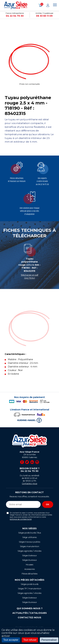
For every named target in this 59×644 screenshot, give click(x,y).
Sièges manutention (30, 546)
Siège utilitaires (29, 537)
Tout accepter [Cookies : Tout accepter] (11, 640)
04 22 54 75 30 (15, 16)
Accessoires (30, 569)
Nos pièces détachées (30, 580)
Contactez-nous (29, 484)
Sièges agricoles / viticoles (29, 551)
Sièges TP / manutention (30, 589)
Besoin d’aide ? (30, 470)
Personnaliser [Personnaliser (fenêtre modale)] (49, 640)
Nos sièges (29, 528)
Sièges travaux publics (29, 542)
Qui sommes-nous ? (30, 608)
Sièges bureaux (29, 560)
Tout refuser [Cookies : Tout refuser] (30, 640)
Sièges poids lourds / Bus (30, 533)
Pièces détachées (30, 574)
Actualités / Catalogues (30, 613)
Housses (29, 565)
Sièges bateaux (29, 555)
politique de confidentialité (21, 519)
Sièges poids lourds (30, 584)
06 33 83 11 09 (44, 16)
